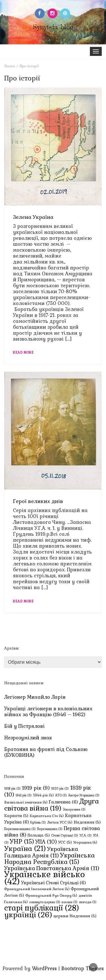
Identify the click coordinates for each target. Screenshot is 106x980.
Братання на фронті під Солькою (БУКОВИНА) (46, 752)
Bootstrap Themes (83, 968)
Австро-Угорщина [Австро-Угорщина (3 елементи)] (84, 795)
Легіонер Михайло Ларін (35, 697)
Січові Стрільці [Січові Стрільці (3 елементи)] (65, 835)
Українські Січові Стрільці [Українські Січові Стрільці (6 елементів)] (53, 883)
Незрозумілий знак (28, 738)
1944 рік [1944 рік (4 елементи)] (43, 795)
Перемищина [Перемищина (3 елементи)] (50, 829)
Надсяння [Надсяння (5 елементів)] (87, 822)
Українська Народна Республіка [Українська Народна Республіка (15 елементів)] (49, 859)
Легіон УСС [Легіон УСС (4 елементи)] (60, 822)
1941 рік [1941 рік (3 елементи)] (24, 795)
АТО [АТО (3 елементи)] (61, 795)
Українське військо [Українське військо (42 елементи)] (45, 878)
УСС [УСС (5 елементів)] (65, 842)
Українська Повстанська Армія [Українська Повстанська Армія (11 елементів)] (52, 868)
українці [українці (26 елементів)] (28, 915)
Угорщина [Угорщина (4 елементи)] (85, 842)
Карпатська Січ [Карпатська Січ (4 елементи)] (47, 816)
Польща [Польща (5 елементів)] (39, 835)
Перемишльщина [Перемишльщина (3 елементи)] (20, 829)
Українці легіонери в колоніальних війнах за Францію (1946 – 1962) (48, 712)
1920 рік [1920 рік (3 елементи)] (60, 789)
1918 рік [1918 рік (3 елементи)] (12, 789)
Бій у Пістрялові (24, 726)
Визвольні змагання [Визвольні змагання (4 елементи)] (26, 802)
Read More (23, 352)
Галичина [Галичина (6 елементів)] (63, 802)
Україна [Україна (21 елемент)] (25, 849)
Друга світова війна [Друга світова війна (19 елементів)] (52, 805)
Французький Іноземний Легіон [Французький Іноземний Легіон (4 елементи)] (37, 889)
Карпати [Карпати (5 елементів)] (16, 816)
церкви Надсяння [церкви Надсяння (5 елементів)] (75, 916)
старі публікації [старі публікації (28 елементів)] (42, 908)
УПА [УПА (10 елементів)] (46, 842)
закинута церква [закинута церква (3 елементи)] (45, 902)
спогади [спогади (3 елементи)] (88, 902)
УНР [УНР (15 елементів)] (22, 841)
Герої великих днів (38, 501)
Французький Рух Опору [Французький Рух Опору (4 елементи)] (51, 896)
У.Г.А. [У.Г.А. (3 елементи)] (86, 835)
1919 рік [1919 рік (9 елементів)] (36, 788)
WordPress (44, 968)
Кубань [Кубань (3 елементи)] (38, 822)
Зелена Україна (33, 217)
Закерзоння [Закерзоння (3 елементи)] (74, 809)
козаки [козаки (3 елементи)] (70, 902)
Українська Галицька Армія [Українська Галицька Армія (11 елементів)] (41, 852)
